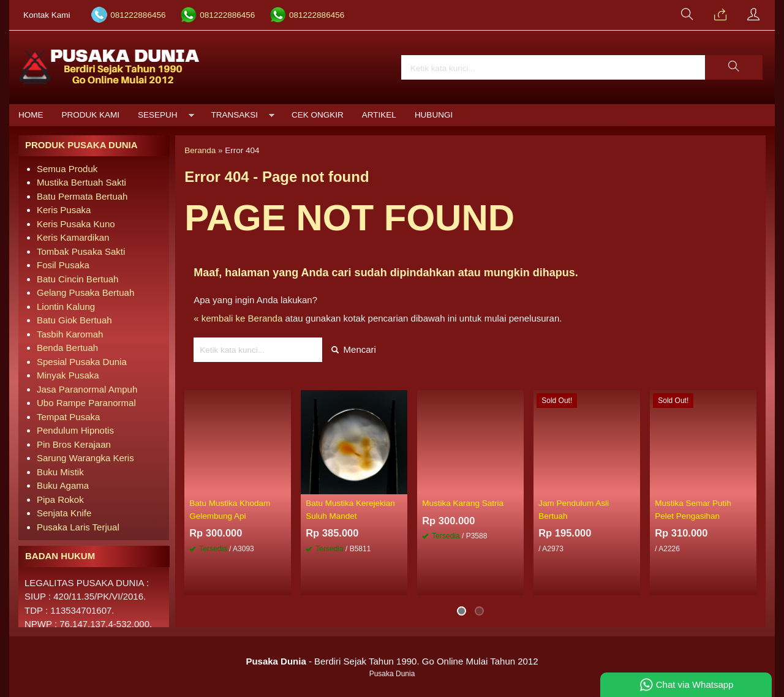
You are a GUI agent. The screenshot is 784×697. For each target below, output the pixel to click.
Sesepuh (158, 115)
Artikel (379, 115)
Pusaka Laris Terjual (78, 527)
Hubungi (434, 115)
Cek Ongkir (318, 115)
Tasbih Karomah (70, 334)
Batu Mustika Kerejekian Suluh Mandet (350, 509)
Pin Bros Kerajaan (74, 444)
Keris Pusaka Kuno (76, 224)
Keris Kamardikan (73, 237)
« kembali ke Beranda (238, 318)
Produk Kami (91, 115)
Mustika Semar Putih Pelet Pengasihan (693, 509)
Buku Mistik (60, 472)
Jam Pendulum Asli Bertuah (574, 509)
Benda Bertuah (67, 348)
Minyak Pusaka (68, 375)
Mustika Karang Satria (463, 503)
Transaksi (235, 115)
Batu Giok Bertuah (74, 320)
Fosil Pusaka (63, 265)
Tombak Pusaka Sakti (81, 251)
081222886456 (138, 15)
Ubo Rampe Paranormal (86, 403)
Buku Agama (63, 485)
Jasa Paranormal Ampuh (87, 389)
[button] (734, 67)
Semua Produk (67, 169)
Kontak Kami (47, 15)
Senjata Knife (64, 513)
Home (31, 115)
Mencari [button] (354, 349)
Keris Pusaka (64, 210)
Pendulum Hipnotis (75, 430)
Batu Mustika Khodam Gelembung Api (230, 509)
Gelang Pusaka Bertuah (85, 292)
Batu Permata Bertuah (82, 196)
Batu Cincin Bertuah (77, 279)
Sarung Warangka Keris (85, 458)
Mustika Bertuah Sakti (81, 182)
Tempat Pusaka (68, 417)
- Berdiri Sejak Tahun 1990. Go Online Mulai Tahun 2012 (392, 661)
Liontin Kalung (66, 307)
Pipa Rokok (60, 499)
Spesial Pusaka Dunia (82, 362)
